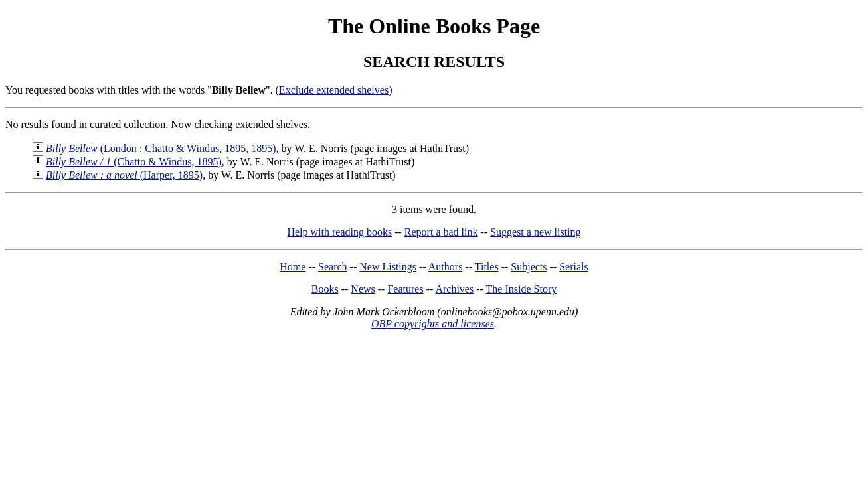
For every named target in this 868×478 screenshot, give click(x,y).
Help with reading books (339, 232)
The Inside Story (522, 289)
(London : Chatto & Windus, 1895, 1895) (161, 148)
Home (293, 267)
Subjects (529, 267)
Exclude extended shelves (334, 90)
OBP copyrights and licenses (433, 324)
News (363, 289)
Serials (574, 267)
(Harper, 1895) (124, 175)
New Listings (388, 267)
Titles (487, 267)
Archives (454, 289)
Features (405, 289)
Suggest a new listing (535, 232)
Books (325, 289)
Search (333, 267)
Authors (446, 267)
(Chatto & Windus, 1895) (134, 162)
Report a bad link (441, 232)
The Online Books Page (434, 26)
